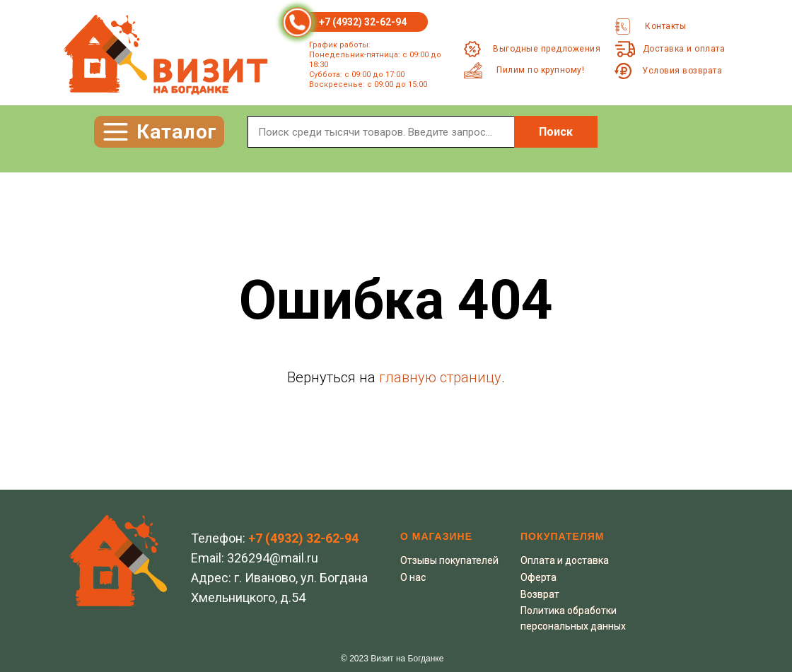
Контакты (665, 26)
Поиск (556, 132)
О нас (413, 577)
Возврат (540, 594)
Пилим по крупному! (540, 70)
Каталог (177, 132)
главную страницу (440, 377)
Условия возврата (682, 71)
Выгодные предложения (547, 49)
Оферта (538, 577)
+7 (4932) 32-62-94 (363, 22)
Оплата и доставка (565, 560)
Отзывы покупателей (449, 560)
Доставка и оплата (684, 49)
